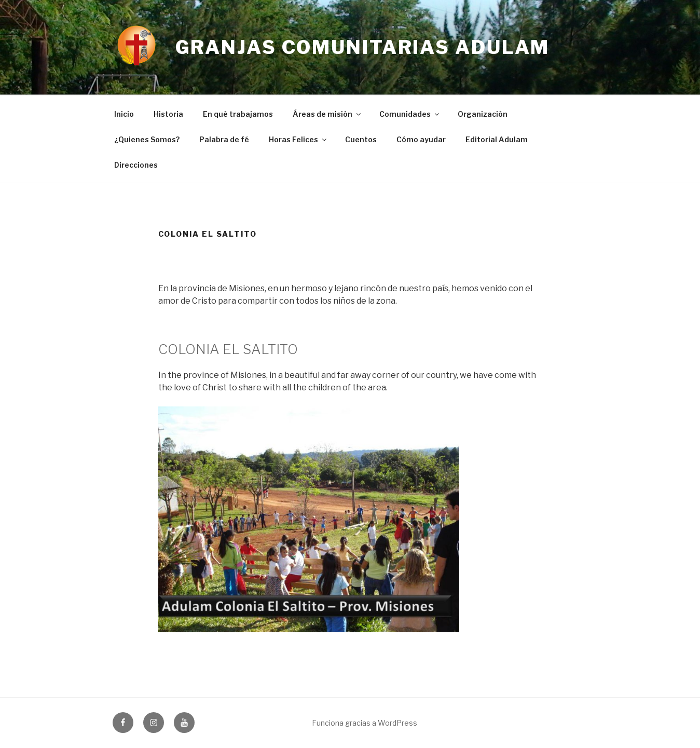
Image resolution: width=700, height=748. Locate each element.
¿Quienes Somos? (147, 139)
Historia (168, 114)
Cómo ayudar (421, 139)
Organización (483, 114)
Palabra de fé (224, 139)
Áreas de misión (327, 114)
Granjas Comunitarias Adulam (363, 47)
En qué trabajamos (238, 114)
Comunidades (410, 114)
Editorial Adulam (497, 139)
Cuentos (361, 139)
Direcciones (136, 165)
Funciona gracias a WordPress (365, 723)
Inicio (124, 114)
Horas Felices (298, 139)
